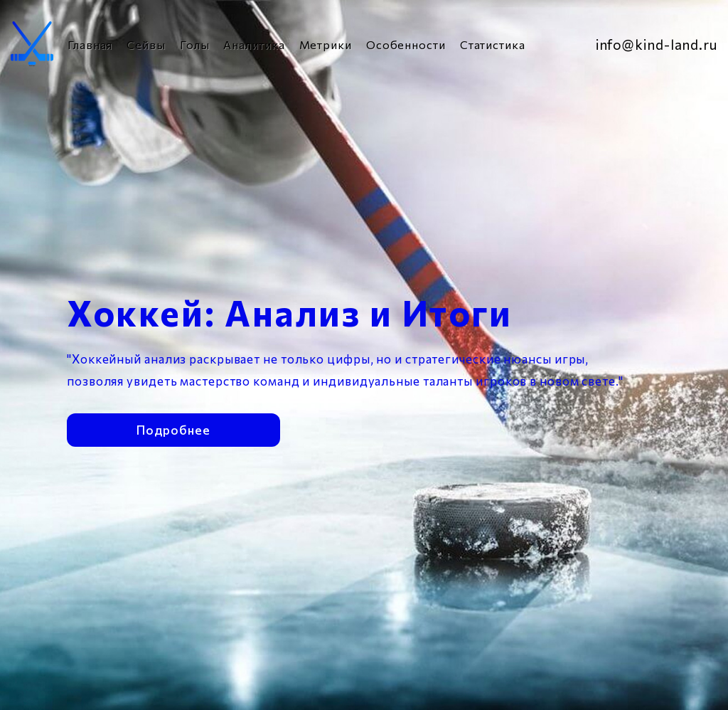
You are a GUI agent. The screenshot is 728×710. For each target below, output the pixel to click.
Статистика (493, 44)
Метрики (326, 44)
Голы (195, 44)
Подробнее (173, 429)
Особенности (406, 44)
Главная (90, 44)
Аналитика (254, 44)
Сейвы (146, 44)
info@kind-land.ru (657, 44)
